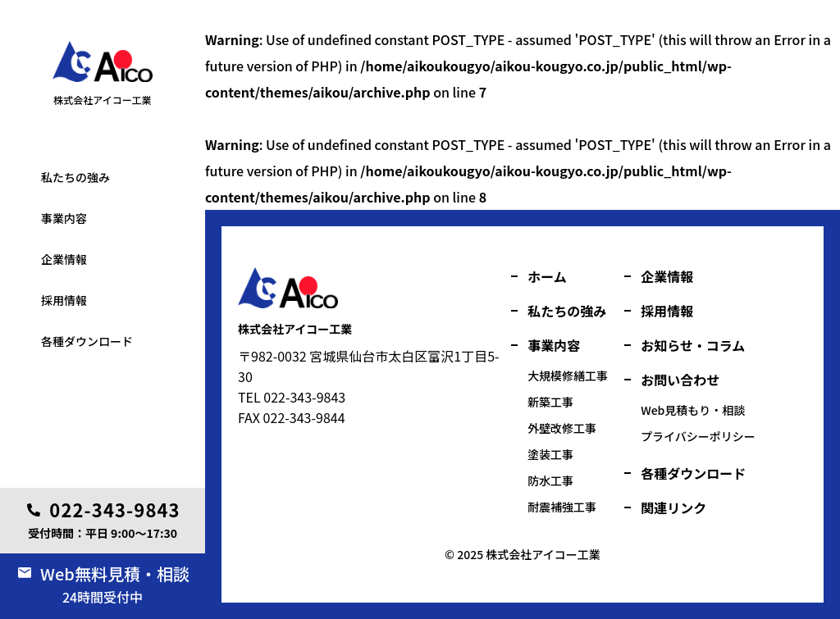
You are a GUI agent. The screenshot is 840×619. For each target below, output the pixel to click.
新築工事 (550, 402)
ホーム (547, 276)
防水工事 (550, 480)
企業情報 (64, 259)
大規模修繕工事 (568, 375)
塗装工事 (48, 125)
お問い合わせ (680, 380)
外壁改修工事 (562, 428)
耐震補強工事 (562, 507)
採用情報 (64, 300)
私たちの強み (75, 177)
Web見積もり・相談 (693, 410)
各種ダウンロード (87, 341)
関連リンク (673, 507)
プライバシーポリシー (698, 436)
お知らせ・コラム (693, 345)
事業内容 (64, 218)
